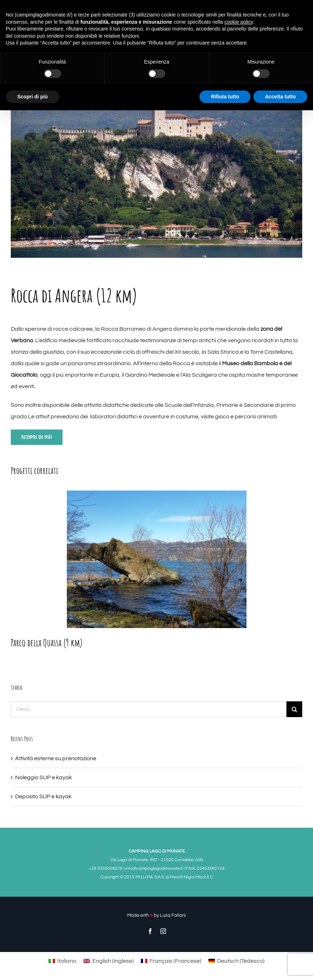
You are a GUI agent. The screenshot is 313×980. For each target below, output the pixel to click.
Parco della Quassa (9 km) (47, 643)
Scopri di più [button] (33, 97)
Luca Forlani (173, 915)
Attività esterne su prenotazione (56, 758)
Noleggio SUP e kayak (43, 777)
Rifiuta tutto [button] (225, 97)
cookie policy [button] (239, 22)
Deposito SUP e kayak (43, 796)
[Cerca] (294, 709)
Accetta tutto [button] (280, 97)
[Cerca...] (149, 709)
